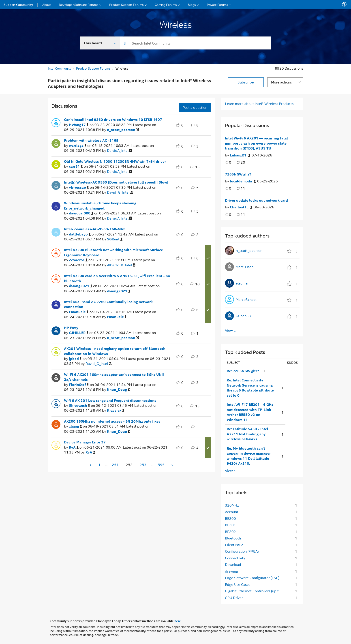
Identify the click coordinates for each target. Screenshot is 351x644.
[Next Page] (172, 465)
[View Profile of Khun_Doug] (118, 390)
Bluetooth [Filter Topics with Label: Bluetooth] (233, 538)
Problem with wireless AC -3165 (91, 140)
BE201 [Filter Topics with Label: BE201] (230, 525)
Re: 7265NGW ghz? (243, 371)
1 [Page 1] (99, 465)
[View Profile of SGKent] (115, 239)
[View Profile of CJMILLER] (79, 333)
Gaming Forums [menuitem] (166, 4)
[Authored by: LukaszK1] (240, 155)
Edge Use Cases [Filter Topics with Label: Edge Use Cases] (238, 584)
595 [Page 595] (161, 465)
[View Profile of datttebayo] (80, 234)
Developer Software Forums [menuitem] (79, 4)
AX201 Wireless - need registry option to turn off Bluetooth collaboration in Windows (115, 351)
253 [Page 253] (143, 465)
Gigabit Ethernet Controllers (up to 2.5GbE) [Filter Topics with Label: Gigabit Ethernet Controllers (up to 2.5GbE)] (255, 591)
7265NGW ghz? (238, 174)
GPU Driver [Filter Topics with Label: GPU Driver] (234, 598)
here (178, 621)
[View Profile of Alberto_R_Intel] (121, 265)
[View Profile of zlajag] (75, 426)
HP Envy (71, 328)
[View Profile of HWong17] (79, 125)
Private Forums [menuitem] (217, 4)
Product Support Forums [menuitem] (126, 4)
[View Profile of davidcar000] (81, 213)
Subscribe (246, 82)
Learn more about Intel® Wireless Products (259, 104)
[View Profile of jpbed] (75, 359)
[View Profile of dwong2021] (81, 286)
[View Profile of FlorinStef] (79, 385)
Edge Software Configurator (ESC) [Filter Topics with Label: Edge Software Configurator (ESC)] (252, 578)
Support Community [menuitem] (18, 4)
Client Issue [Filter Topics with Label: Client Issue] (234, 545)
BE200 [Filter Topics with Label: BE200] (230, 518)
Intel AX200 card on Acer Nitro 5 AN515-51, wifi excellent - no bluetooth (117, 278)
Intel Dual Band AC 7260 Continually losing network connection (108, 304)
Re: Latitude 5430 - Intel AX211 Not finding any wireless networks (247, 434)
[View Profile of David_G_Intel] (120, 192)
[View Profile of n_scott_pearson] (123, 130)
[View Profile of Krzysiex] (116, 410)
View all (231, 330)
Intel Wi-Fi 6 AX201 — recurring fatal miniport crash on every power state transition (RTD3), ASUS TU (256, 143)
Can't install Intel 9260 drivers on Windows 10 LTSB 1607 (113, 120)
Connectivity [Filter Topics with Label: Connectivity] (235, 558)
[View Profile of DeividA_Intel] (119, 151)
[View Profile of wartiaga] (78, 146)
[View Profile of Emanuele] (79, 312)
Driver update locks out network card (256, 200)
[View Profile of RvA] (74, 447)
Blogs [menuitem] (192, 4)
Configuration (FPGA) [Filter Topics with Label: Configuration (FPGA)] (242, 551)
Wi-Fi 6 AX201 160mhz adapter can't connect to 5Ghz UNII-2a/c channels (115, 377)
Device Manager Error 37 (85, 442)
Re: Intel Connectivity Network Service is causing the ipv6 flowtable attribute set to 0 (250, 388)
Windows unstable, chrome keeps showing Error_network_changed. (100, 206)
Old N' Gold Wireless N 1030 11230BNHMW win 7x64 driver (115, 161)
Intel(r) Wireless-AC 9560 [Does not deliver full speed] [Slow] (116, 182)
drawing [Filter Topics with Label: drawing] (231, 571)
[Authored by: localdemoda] (243, 181)
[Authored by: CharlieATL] (241, 207)
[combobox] (196, 43)
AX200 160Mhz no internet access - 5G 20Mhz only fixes (112, 421)
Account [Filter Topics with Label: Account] (232, 512)
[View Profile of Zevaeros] (78, 260)
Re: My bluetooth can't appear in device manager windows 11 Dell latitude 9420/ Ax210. (249, 456)
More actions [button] (281, 82)
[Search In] (100, 43)
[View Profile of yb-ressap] (79, 187)
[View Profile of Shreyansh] (79, 405)
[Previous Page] (91, 465)
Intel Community (60, 68)
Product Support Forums (93, 68)
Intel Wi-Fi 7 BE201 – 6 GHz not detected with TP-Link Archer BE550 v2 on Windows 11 (250, 412)
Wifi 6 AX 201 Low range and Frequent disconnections (110, 400)
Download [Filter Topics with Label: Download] (233, 564)
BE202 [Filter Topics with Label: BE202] (230, 532)
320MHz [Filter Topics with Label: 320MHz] (232, 505)
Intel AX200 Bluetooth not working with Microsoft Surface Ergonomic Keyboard (113, 252)
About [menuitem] (47, 4)
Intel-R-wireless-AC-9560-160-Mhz (94, 229)
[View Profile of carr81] (76, 166)
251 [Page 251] (115, 465)
